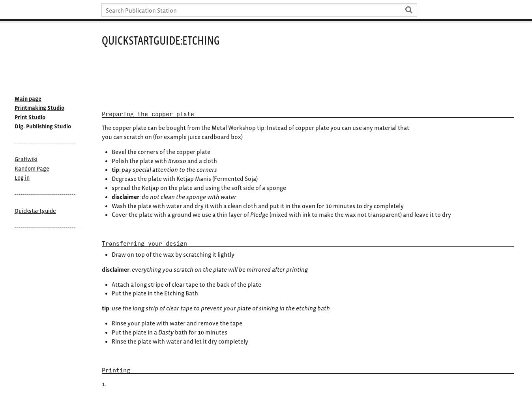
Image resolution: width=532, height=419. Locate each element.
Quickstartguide (35, 211)
